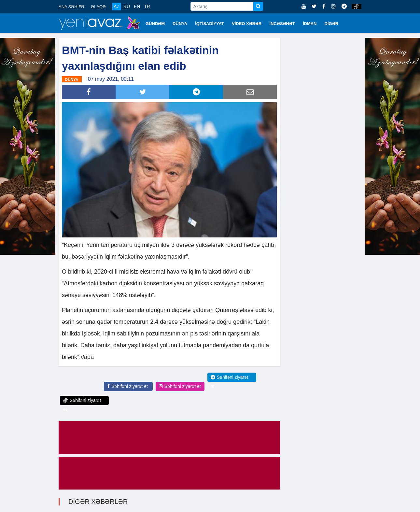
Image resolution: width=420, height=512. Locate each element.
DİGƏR (332, 24)
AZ (117, 7)
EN (137, 7)
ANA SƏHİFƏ (71, 7)
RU (127, 7)
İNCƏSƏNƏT (282, 24)
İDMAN (310, 24)
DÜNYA (180, 24)
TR (147, 7)
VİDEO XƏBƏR (247, 24)
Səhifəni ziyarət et (127, 386)
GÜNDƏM (155, 24)
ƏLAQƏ (98, 7)
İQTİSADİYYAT (210, 24)
